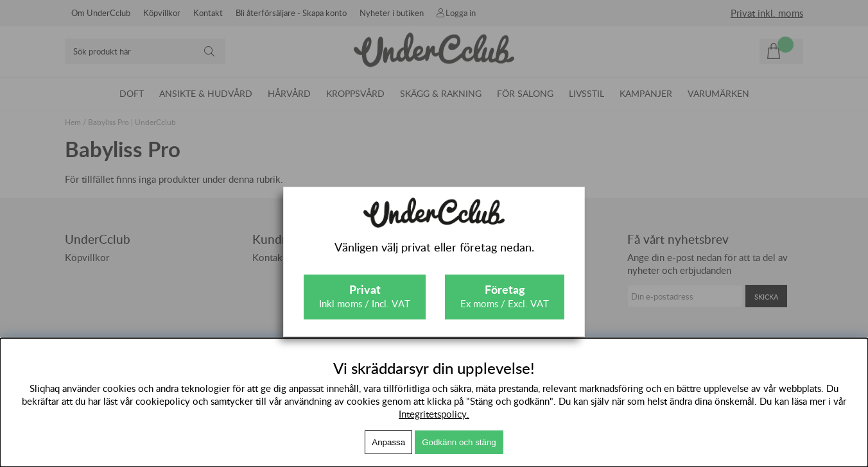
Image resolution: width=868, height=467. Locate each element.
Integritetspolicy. (434, 414)
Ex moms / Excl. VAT (505, 295)
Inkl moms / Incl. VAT (365, 295)
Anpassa (388, 442)
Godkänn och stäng (459, 442)
